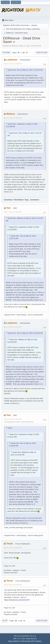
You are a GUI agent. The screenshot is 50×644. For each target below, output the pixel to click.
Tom (8, 208)
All (27, 53)
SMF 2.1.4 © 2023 (19, 639)
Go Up (5, 621)
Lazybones (35, 29)
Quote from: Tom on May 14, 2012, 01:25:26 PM (25, 333)
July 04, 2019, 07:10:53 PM (13, 585)
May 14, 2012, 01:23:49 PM (13, 118)
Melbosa (11, 114)
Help (15, 636)
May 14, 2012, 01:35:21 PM (13, 419)
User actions (42, 53)
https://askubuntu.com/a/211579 (17, 600)
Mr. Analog (27, 29)
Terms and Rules (24, 636)
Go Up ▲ (33, 636)
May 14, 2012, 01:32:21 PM (13, 327)
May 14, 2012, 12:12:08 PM (13, 64)
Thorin (10, 544)
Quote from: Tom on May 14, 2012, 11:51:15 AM (25, 70)
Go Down (6, 53)
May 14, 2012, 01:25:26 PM (13, 212)
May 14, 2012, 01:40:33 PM (13, 548)
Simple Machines (31, 639)
